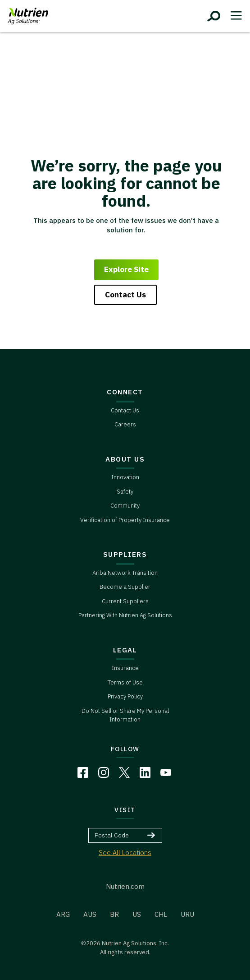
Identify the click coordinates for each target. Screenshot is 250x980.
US (137, 914)
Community (125, 506)
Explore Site (126, 269)
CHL (161, 914)
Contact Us (125, 295)
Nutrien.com (125, 886)
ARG (63, 914)
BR (114, 914)
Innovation (125, 477)
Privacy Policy (125, 696)
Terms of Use (125, 682)
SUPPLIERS (125, 554)
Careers (125, 424)
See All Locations (125, 853)
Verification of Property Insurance (125, 520)
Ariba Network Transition (125, 573)
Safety (125, 492)
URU (187, 914)
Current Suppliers (125, 601)
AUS (90, 914)
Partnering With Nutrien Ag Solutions (125, 615)
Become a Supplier (125, 587)
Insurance (125, 668)
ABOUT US (125, 459)
